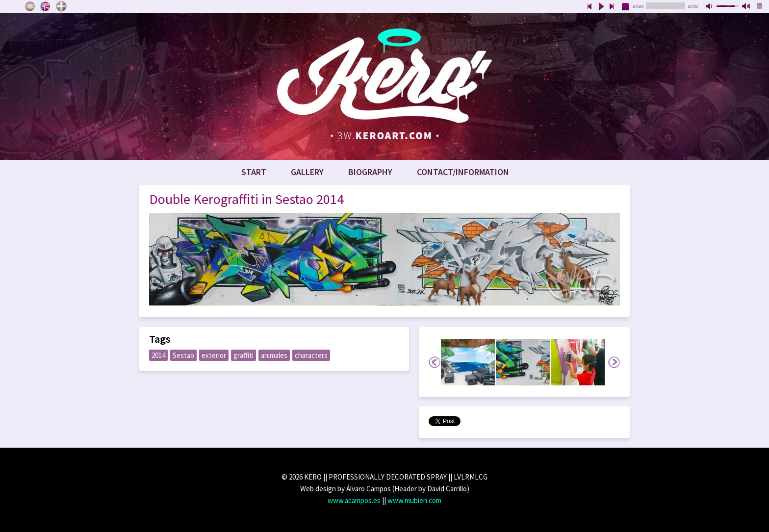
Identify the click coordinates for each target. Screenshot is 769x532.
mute (710, 7)
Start (254, 172)
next (612, 7)
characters (311, 355)
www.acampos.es (354, 500)
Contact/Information (463, 172)
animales (274, 355)
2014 (158, 355)
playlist (760, 7)
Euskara (61, 6)
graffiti (244, 355)
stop (626, 7)
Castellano (30, 6)
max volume (746, 7)
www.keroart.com (384, 86)
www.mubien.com (414, 500)
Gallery (307, 172)
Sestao (183, 355)
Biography (370, 172)
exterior (214, 355)
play (601, 7)
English (46, 6)
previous (590, 7)
